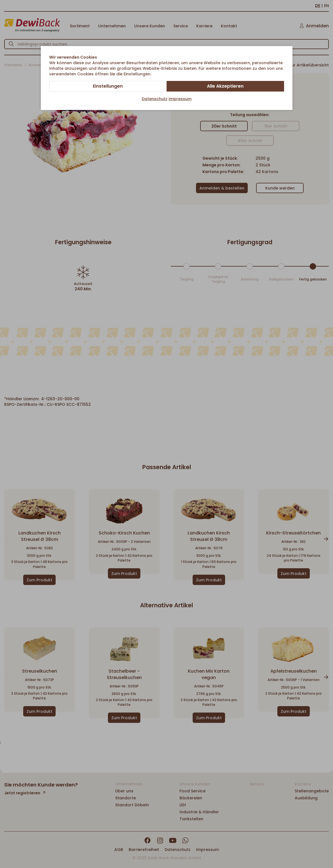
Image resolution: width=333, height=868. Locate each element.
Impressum (180, 99)
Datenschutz (155, 99)
